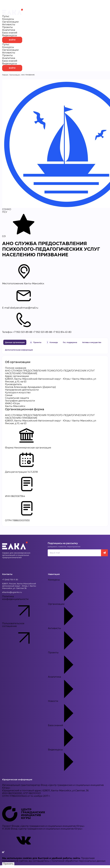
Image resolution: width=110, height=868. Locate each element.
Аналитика (9, 30)
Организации (10, 22)
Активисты (9, 24)
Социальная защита (17, 398)
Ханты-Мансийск (15, 406)
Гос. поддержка (70, 342)
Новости (69, 712)
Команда (52, 342)
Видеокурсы (10, 35)
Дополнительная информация (19, 350)
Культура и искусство (18, 393)
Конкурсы (8, 19)
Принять (8, 864)
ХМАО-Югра (12, 403)
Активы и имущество (92, 342)
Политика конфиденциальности (21, 609)
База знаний (10, 33)
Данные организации (15, 342)
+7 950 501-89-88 (23, 332)
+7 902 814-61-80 (62, 332)
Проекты (7, 27)
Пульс (6, 16)
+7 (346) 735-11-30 (10, 580)
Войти (12, 40)
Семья (9, 395)
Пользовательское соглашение (21, 636)
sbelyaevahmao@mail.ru (24, 308)
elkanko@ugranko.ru (12, 592)
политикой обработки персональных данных (78, 861)
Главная (5, 75)
